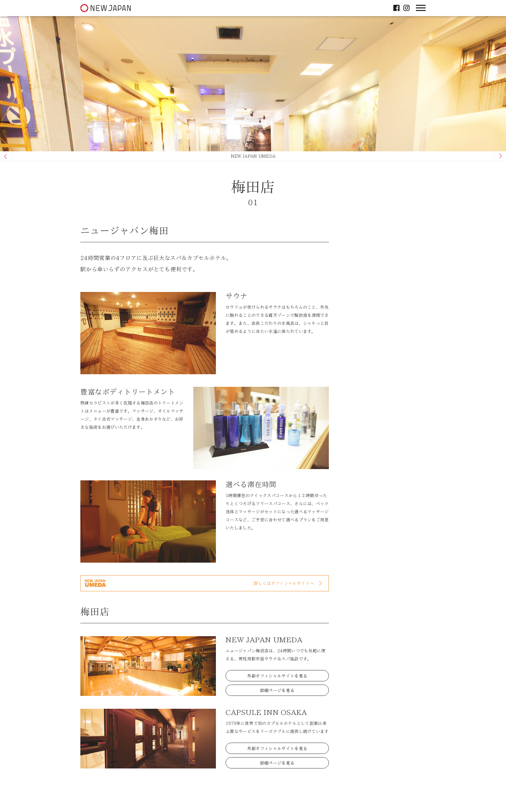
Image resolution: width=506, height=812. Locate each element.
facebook (396, 7)
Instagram (406, 7)
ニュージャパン (106, 8)
